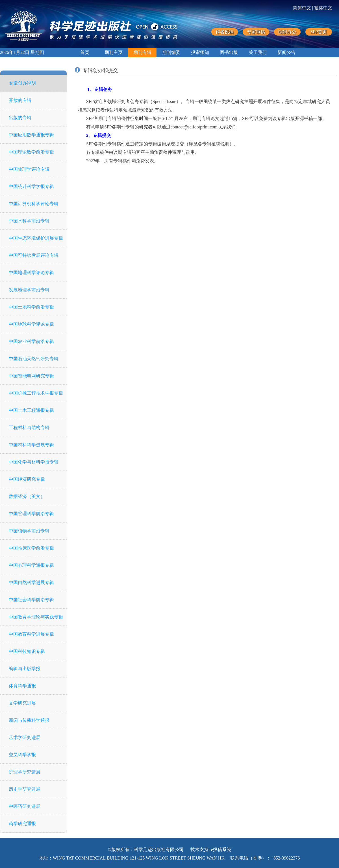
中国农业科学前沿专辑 (31, 341)
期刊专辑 (142, 52)
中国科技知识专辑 (27, 651)
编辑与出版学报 (25, 669)
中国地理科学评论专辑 (31, 273)
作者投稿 (225, 32)
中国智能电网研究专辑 (31, 376)
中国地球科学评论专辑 (31, 324)
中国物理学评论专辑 (29, 169)
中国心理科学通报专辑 (31, 565)
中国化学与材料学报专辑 (34, 462)
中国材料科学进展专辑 (31, 445)
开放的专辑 (20, 100)
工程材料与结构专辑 (29, 428)
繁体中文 (323, 8)
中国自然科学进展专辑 (31, 582)
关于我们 (258, 52)
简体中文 (302, 8)
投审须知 (200, 52)
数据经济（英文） (27, 496)
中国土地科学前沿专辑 (31, 307)
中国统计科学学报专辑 (31, 186)
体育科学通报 (22, 686)
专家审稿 (256, 32)
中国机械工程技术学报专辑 (36, 393)
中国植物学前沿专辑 (29, 531)
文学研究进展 (22, 703)
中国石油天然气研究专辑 (34, 359)
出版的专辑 (20, 118)
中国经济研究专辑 (27, 479)
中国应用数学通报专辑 (31, 135)
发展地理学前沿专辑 (29, 290)
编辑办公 (287, 32)
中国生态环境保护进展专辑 (36, 238)
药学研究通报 (22, 824)
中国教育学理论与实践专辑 (36, 617)
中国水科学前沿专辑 (29, 221)
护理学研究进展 (25, 772)
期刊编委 (171, 52)
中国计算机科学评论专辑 (34, 204)
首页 (85, 52)
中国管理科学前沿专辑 (31, 514)
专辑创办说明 (22, 83)
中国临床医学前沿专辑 (31, 548)
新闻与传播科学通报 (29, 720)
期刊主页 (114, 52)
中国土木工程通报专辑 (31, 410)
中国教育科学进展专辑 (31, 634)
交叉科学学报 (22, 755)
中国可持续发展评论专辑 (34, 255)
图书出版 (229, 52)
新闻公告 (286, 52)
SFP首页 (319, 32)
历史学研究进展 (25, 789)
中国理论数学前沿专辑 (31, 152)
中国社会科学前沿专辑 (31, 600)
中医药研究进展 (25, 806)
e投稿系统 (221, 850)
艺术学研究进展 (25, 737)
